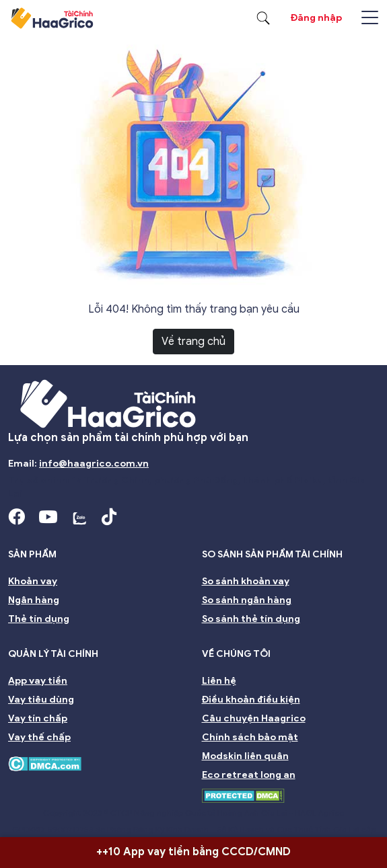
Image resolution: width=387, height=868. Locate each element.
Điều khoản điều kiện (251, 700)
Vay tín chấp (38, 718)
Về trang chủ (193, 342)
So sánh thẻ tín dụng (251, 619)
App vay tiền (38, 681)
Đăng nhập (316, 18)
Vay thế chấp (39, 737)
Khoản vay (33, 581)
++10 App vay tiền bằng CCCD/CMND (193, 852)
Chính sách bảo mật (250, 737)
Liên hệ (219, 681)
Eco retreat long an (249, 775)
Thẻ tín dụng (39, 619)
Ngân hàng (34, 600)
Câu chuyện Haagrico (254, 718)
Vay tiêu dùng (41, 700)
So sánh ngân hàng (247, 600)
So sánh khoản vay (246, 581)
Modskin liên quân (245, 756)
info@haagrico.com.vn (94, 464)
